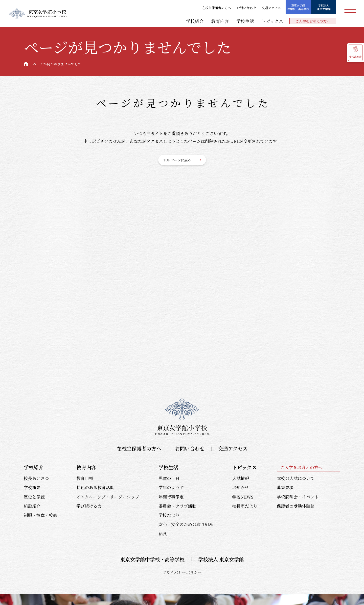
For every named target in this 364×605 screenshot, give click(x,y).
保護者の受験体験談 (296, 506)
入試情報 (241, 478)
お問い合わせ (246, 8)
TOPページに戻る (177, 160)
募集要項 (285, 487)
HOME (26, 64)
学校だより (169, 515)
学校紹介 (195, 21)
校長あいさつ (36, 478)
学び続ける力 (89, 506)
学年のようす (171, 487)
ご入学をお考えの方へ (313, 21)
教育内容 (220, 21)
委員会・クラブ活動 (177, 506)
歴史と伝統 (34, 497)
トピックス (272, 21)
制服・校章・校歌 (41, 515)
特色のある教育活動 (95, 487)
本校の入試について (296, 478)
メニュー (350, 12)
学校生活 (245, 21)
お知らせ (240, 487)
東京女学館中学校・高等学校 (298, 7)
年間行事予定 (171, 497)
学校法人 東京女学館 (221, 559)
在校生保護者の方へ (216, 8)
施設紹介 (32, 506)
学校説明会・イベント (298, 497)
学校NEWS (243, 497)
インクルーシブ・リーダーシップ (108, 497)
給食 (163, 533)
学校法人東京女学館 (324, 7)
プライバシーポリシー (182, 572)
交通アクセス (271, 8)
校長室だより (245, 506)
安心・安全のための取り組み (186, 524)
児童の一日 (169, 478)
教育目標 (85, 478)
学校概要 (32, 487)
